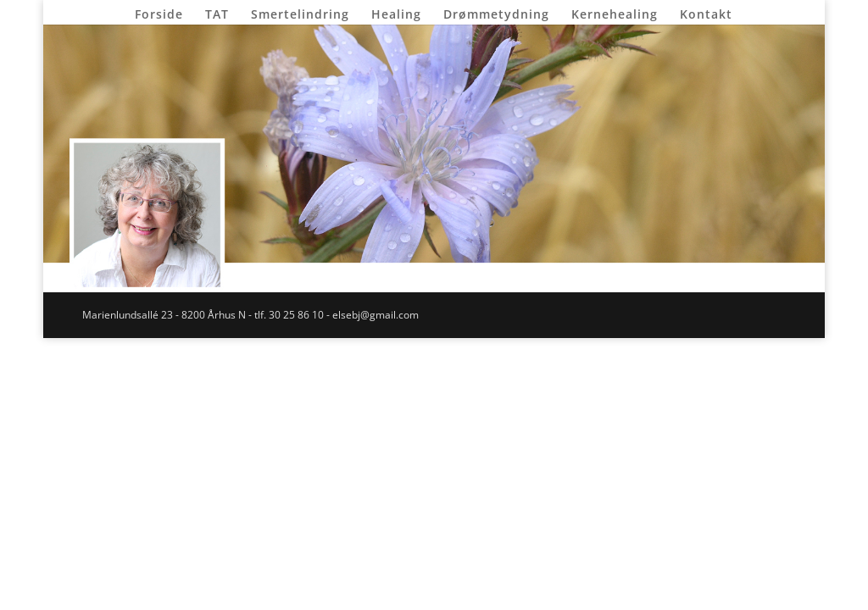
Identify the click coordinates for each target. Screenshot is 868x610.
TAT (217, 15)
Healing (396, 15)
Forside (159, 15)
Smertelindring (300, 15)
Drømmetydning (496, 15)
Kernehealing (615, 15)
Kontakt (706, 15)
